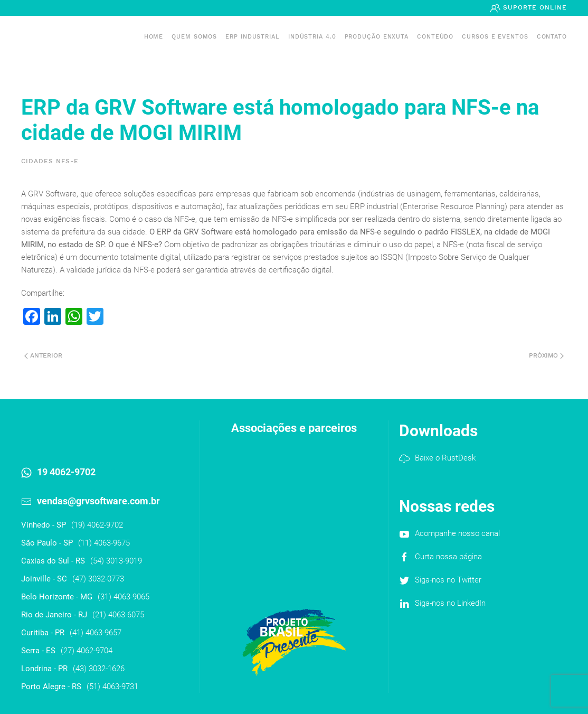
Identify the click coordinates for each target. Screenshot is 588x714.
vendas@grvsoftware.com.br (98, 501)
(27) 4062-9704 (87, 651)
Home (154, 37)
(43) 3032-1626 (99, 669)
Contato (552, 37)
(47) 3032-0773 (98, 579)
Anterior (43, 355)
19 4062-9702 (66, 472)
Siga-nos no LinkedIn (450, 603)
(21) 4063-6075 (118, 615)
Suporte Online (534, 7)
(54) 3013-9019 (116, 561)
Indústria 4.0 (312, 37)
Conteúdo (435, 37)
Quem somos (194, 37)
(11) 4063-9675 (104, 543)
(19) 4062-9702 (97, 525)
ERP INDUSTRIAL (253, 37)
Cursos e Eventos (495, 37)
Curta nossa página (448, 557)
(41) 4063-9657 (96, 633)
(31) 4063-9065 (124, 597)
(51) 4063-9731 (112, 687)
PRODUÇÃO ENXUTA (377, 37)
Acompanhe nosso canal (457, 533)
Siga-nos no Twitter (448, 580)
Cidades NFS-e (50, 161)
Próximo (546, 355)
